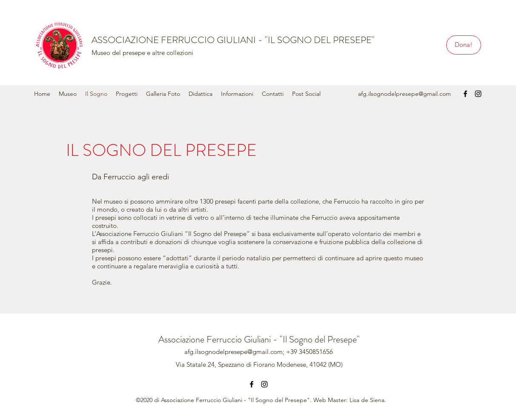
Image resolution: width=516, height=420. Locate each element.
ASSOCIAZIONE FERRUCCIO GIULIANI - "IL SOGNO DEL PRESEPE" (233, 40)
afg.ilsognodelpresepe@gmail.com (404, 94)
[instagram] (478, 94)
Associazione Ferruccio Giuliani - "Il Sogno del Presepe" (259, 339)
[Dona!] (464, 45)
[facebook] (465, 94)
